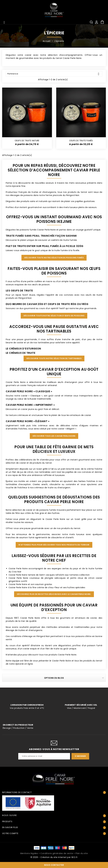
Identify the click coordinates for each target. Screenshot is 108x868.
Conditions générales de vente (57, 853)
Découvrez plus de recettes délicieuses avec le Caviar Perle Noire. (54, 594)
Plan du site (82, 853)
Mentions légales (29, 853)
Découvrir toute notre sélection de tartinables (54, 358)
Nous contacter (54, 865)
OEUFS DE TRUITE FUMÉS (81, 141)
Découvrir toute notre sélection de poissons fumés (54, 258)
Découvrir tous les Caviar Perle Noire (54, 436)
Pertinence (54, 74)
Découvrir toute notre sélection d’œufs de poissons (54, 316)
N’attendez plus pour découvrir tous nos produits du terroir (54, 545)
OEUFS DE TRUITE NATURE (27, 141)
